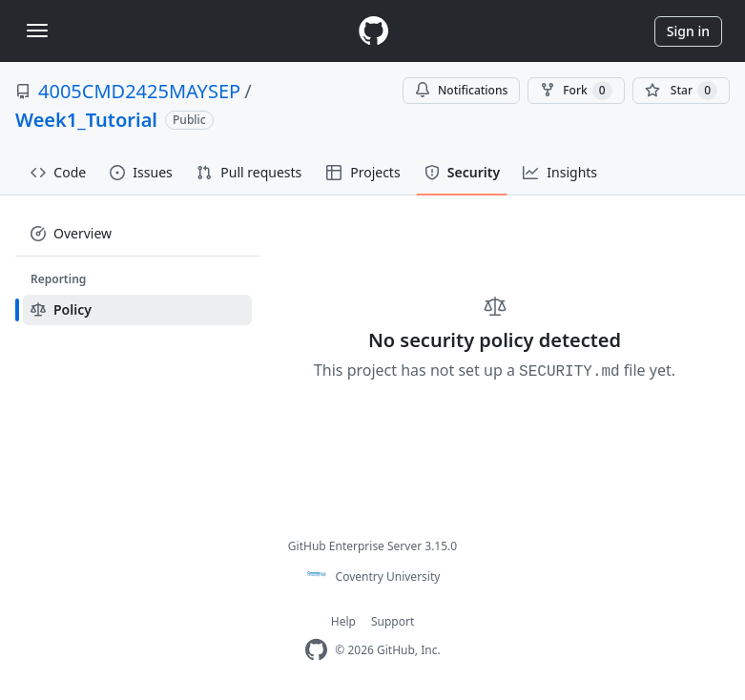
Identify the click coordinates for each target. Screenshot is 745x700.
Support (393, 621)
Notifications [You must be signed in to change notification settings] (461, 90)
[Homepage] (373, 31)
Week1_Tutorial (86, 120)
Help (343, 621)
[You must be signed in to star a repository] (681, 91)
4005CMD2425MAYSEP (139, 91)
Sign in (688, 31)
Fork (576, 91)
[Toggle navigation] (37, 31)
